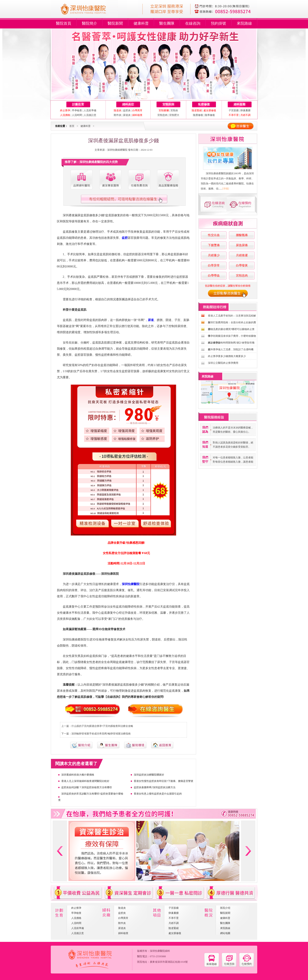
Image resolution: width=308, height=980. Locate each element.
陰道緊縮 (174, 928)
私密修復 (204, 104)
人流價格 (76, 918)
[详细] (226, 189)
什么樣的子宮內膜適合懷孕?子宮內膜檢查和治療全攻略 (102, 726)
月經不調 (174, 923)
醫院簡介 (90, 23)
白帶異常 (123, 918)
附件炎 (118, 115)
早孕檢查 (77, 110)
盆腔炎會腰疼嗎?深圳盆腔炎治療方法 (155, 787)
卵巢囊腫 (245, 110)
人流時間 (77, 115)
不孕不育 (174, 918)
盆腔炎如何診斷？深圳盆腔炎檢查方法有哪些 (87, 787)
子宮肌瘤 (234, 110)
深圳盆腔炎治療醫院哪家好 (149, 775)
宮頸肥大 (174, 115)
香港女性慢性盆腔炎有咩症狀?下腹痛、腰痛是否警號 (163, 781)
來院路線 (244, 23)
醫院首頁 (64, 23)
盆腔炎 (127, 110)
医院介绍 (225, 908)
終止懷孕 (76, 908)
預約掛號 (218, 23)
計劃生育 (78, 104)
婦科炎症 (128, 104)
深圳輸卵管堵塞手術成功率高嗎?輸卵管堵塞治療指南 (101, 734)
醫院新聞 (115, 23)
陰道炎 (122, 908)
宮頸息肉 (162, 115)
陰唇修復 (198, 115)
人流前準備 (90, 110)
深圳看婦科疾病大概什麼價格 (78, 775)
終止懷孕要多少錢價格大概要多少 (227, 356)
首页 (72, 126)
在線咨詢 (193, 23)
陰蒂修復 (210, 115)
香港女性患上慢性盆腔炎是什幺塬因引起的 (158, 794)
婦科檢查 (123, 933)
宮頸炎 (174, 110)
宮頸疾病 (168, 104)
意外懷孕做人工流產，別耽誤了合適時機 (231, 349)
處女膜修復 (175, 933)
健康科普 (141, 23)
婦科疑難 (240, 104)
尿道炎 (127, 115)
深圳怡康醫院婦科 (160, 951)
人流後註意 (90, 115)
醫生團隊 (167, 23)
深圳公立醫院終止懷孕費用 (223, 363)
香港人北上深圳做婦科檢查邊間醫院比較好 (85, 781)
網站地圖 (225, 933)
